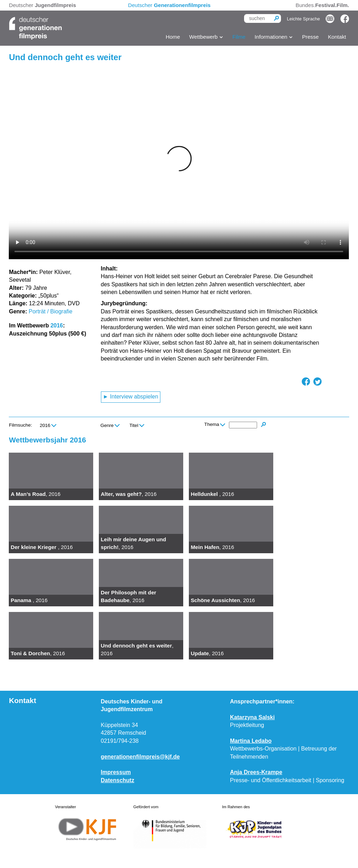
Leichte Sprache (303, 19)
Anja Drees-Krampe (256, 772)
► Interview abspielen (131, 397)
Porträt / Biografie (50, 311)
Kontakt (337, 37)
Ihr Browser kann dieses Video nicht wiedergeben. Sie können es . (179, 163)
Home (173, 37)
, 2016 (36, 494)
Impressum (116, 772)
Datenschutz (118, 780)
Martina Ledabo (251, 741)
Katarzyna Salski (252, 717)
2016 (57, 325)
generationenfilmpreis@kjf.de (140, 757)
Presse (310, 37)
